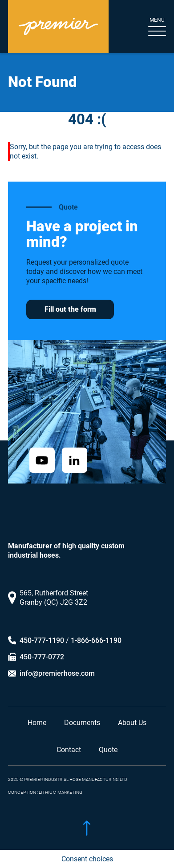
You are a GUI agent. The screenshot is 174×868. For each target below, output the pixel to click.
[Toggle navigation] (150, 27)
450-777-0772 (42, 656)
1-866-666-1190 (96, 640)
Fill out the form (70, 309)
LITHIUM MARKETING (61, 791)
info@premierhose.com (57, 672)
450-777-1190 (42, 640)
